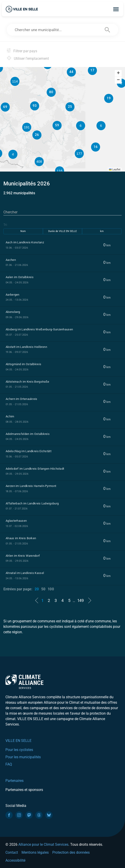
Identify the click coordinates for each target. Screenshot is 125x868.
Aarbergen (13, 295)
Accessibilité (15, 860)
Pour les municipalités (23, 757)
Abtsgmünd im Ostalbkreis (23, 364)
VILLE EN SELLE (18, 741)
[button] (101, 126)
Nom (23, 231)
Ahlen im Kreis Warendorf (23, 556)
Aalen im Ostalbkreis (20, 277)
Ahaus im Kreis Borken (21, 538)
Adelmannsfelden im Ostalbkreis (28, 434)
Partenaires (14, 781)
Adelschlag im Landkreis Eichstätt (29, 451)
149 (81, 600)
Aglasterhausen (16, 521)
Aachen (11, 260)
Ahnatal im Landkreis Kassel (25, 573)
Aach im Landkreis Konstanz (25, 242)
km (102, 231)
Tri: (5, 225)
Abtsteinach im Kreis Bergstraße (27, 382)
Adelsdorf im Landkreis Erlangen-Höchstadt (35, 469)
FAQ (9, 764)
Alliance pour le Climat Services (43, 844)
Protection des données (71, 852)
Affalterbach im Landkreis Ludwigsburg (32, 503)
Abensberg (13, 312)
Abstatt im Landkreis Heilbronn (26, 347)
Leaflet (115, 170)
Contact (12, 852)
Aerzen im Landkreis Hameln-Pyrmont (31, 486)
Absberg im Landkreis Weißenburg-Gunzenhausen (39, 329)
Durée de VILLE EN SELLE (62, 231)
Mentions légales (35, 852)
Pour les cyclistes (19, 750)
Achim (10, 416)
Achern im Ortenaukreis (22, 399)
